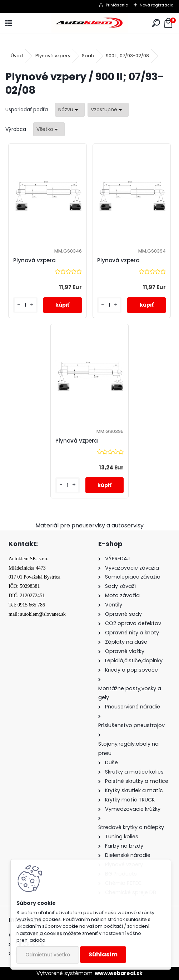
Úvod (17, 56)
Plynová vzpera (34, 260)
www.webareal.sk (119, 973)
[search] (156, 23)
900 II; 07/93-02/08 (127, 56)
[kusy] (25, 305)
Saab (88, 56)
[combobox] (70, 110)
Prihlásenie (117, 5)
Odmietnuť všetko (48, 955)
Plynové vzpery (53, 56)
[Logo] (89, 23)
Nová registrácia (157, 5)
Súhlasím (103, 954)
